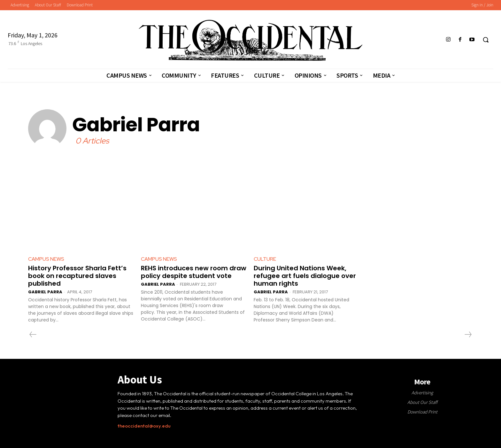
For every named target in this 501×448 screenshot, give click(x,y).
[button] (486, 40)
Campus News (46, 259)
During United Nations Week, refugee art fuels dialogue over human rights (305, 276)
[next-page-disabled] (468, 335)
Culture (265, 259)
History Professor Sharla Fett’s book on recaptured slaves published (77, 276)
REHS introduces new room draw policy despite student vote (194, 272)
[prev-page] (33, 335)
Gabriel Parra (45, 292)
